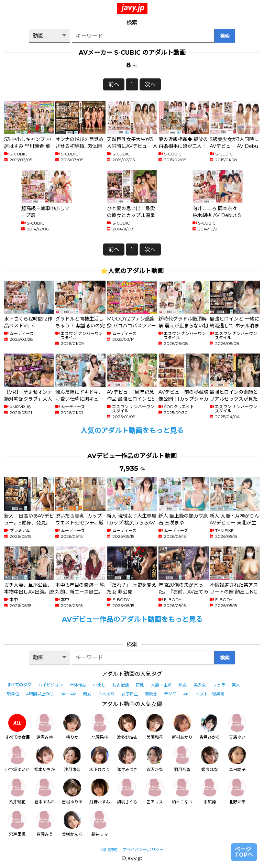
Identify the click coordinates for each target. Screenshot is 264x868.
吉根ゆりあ (72, 791)
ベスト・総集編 (210, 694)
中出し (99, 685)
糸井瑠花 (17, 791)
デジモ (170, 694)
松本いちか (45, 759)
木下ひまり (100, 759)
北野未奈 (237, 791)
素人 (236, 685)
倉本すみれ (45, 791)
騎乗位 (13, 694)
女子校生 (130, 694)
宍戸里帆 (17, 824)
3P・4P (68, 694)
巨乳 (140, 685)
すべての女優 (17, 727)
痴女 (87, 694)
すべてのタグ (19, 685)
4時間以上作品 (40, 694)
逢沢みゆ (45, 727)
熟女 (183, 685)
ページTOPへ (244, 852)
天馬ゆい (237, 727)
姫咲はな (210, 759)
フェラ (219, 685)
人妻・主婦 (161, 685)
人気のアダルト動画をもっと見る (132, 431)
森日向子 (237, 759)
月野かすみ (100, 791)
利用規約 (109, 850)
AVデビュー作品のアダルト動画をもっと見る (132, 619)
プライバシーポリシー (143, 850)
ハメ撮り (106, 694)
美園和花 (155, 727)
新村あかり (182, 727)
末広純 (210, 791)
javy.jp (133, 8)
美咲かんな (72, 824)
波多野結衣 (127, 727)
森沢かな (155, 759)
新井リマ (100, 824)
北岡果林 (100, 727)
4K (186, 694)
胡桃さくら (127, 791)
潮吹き (151, 694)
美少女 (200, 685)
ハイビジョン (51, 685)
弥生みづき (127, 759)
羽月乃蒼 (182, 759)
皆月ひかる (210, 727)
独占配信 (121, 685)
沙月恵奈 (72, 759)
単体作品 (78, 685)
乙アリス (155, 791)
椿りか (72, 727)
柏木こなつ (182, 791)
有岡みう (45, 824)
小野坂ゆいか (17, 759)
